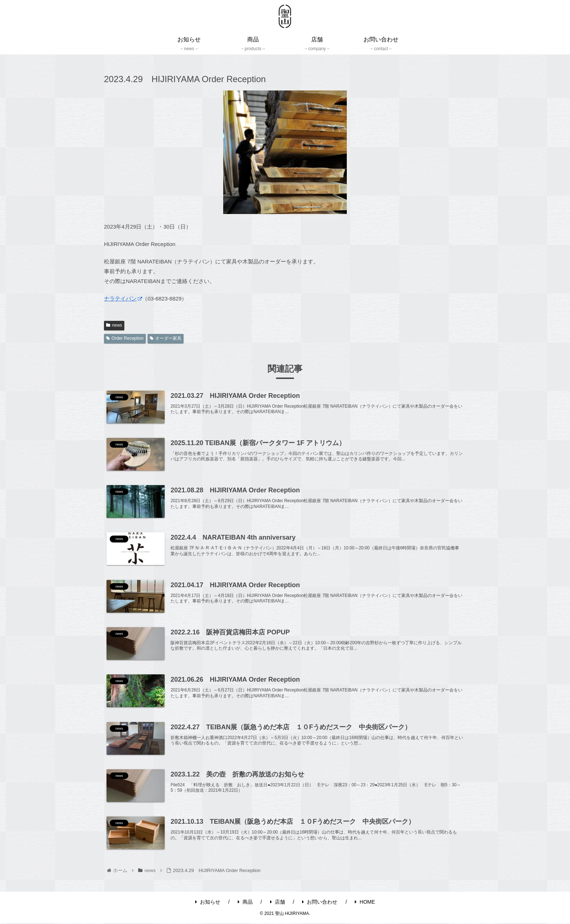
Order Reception (125, 338)
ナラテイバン (123, 298)
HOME (365, 902)
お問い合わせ (320, 902)
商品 (245, 902)
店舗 (278, 902)
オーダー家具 (166, 338)
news (114, 325)
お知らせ (208, 902)
